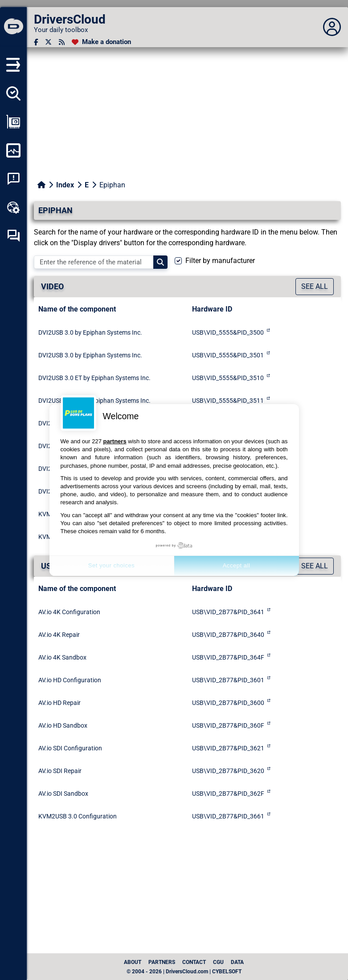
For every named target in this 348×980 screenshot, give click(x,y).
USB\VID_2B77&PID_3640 (228, 635)
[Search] (160, 262)
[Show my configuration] (13, 122)
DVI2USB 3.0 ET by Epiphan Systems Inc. (94, 378)
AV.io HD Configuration (70, 680)
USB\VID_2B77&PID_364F (228, 657)
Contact (194, 962)
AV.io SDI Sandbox (63, 794)
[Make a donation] (101, 42)
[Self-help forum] (13, 236)
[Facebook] (36, 42)
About (133, 962)
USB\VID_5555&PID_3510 (228, 378)
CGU (218, 962)
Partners (162, 962)
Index (65, 185)
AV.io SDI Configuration (70, 748)
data (237, 962)
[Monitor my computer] (13, 150)
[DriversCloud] (13, 27)
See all (315, 286)
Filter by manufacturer (220, 261)
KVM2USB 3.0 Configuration (78, 816)
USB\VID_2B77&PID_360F (228, 725)
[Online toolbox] (13, 207)
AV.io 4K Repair (59, 635)
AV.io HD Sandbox (63, 725)
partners (115, 441)
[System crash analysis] (13, 179)
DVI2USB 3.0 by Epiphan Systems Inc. (90, 332)
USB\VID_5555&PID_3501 (228, 355)
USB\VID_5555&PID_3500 (228, 332)
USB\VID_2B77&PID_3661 (228, 816)
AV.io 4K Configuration (69, 612)
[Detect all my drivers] (13, 93)
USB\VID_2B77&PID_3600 (228, 703)
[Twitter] (48, 42)
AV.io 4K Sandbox (62, 657)
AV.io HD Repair (59, 703)
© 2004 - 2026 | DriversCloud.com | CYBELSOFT (184, 972)
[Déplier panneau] (332, 27)
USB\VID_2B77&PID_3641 (228, 612)
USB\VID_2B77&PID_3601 (228, 680)
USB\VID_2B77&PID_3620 (228, 771)
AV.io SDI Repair (60, 771)
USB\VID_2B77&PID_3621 (228, 748)
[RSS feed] (62, 42)
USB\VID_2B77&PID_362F (228, 794)
